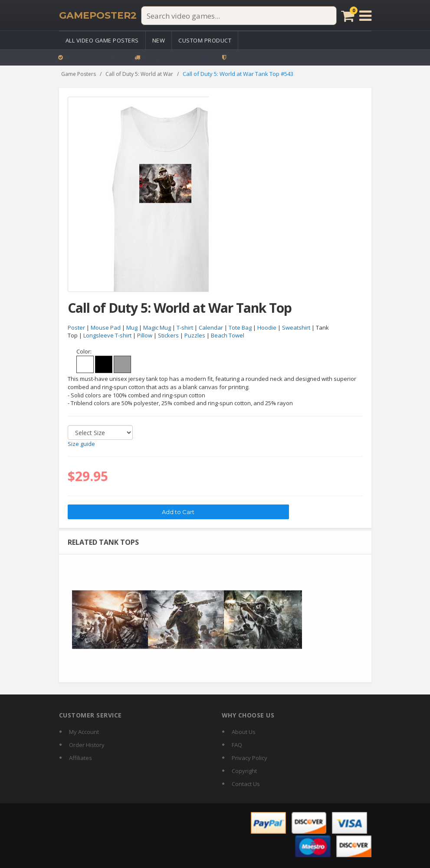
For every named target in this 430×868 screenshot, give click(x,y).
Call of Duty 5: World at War (139, 74)
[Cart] (347, 16)
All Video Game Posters (102, 40)
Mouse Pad (106, 328)
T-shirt (185, 328)
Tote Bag (240, 328)
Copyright (244, 771)
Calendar (211, 328)
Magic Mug (157, 328)
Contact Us (246, 784)
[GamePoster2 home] (98, 16)
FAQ (237, 745)
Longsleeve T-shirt (107, 336)
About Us (244, 732)
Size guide (81, 444)
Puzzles (195, 336)
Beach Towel (228, 336)
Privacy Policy (249, 758)
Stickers (168, 336)
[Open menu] (365, 16)
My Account (84, 732)
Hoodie (267, 328)
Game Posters (79, 74)
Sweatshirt (296, 328)
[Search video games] (239, 16)
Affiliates (80, 758)
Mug (132, 328)
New (159, 40)
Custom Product (205, 40)
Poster (76, 328)
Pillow (145, 336)
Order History (87, 745)
